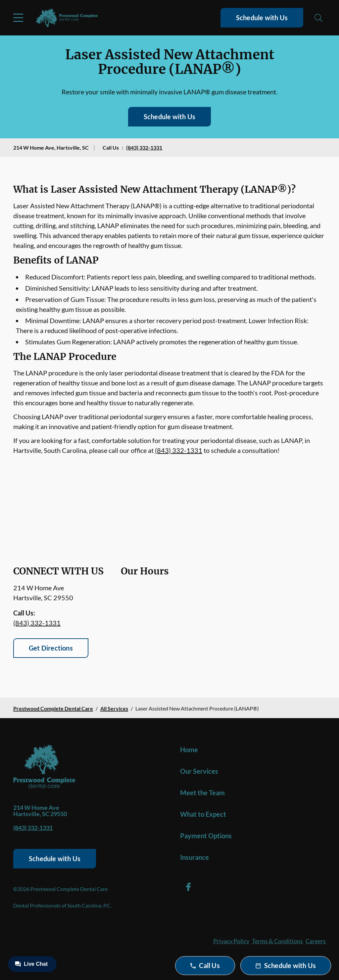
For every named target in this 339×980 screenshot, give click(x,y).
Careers (316, 941)
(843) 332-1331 (144, 147)
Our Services (199, 771)
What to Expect (203, 814)
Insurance (194, 857)
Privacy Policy (231, 941)
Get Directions (51, 648)
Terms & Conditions (277, 941)
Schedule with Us (262, 18)
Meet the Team (202, 793)
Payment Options (206, 836)
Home (189, 750)
